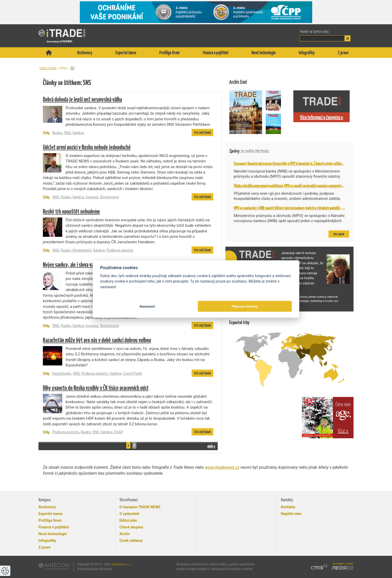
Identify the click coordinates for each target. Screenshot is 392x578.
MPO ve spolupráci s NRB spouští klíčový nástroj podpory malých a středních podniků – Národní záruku (298, 208)
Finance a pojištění (215, 53)
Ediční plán (128, 520)
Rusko (57, 133)
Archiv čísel (238, 82)
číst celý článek (202, 132)
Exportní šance (126, 53)
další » (211, 446)
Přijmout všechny (245, 306)
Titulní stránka (49, 53)
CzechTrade (132, 373)
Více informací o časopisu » (322, 117)
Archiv (125, 534)
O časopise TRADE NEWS (140, 507)
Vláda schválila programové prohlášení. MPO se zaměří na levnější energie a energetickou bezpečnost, (298, 186)
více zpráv (339, 234)
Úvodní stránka (48, 68)
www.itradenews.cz (222, 467)
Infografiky (307, 53)
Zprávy (249, 151)
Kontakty (288, 507)
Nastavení (147, 306)
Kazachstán (62, 373)
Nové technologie (264, 53)
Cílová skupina (131, 527)
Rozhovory (85, 53)
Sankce (78, 133)
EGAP (119, 432)
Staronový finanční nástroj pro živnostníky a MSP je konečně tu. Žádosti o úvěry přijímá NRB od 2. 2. (296, 163)
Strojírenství (109, 197)
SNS (72, 68)
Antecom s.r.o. (121, 564)
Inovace (92, 197)
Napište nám (291, 514)
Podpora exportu (120, 250)
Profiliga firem (169, 53)
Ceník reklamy (131, 541)
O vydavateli (130, 514)
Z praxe (343, 53)
